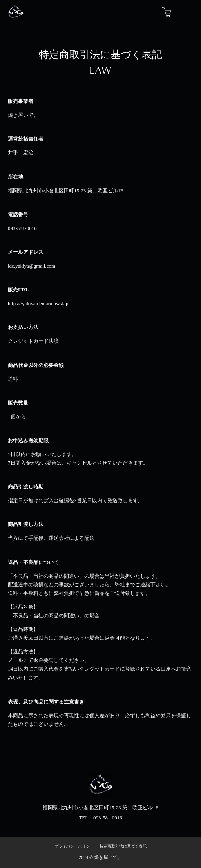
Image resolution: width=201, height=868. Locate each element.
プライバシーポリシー (74, 846)
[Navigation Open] (189, 12)
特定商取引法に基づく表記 (123, 846)
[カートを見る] (167, 12)
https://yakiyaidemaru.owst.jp (38, 303)
